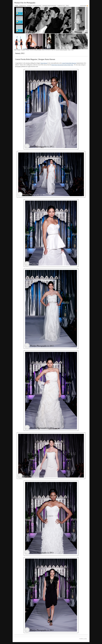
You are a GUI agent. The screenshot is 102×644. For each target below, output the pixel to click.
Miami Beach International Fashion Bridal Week (62, 65)
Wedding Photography (34, 6)
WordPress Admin (83, 639)
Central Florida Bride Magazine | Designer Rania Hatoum (35, 59)
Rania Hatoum (44, 63)
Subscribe (83, 6)
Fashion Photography (49, 6)
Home (17, 6)
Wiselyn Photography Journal (53, 28)
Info (67, 6)
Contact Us (61, 6)
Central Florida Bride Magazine (69, 63)
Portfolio (23, 6)
